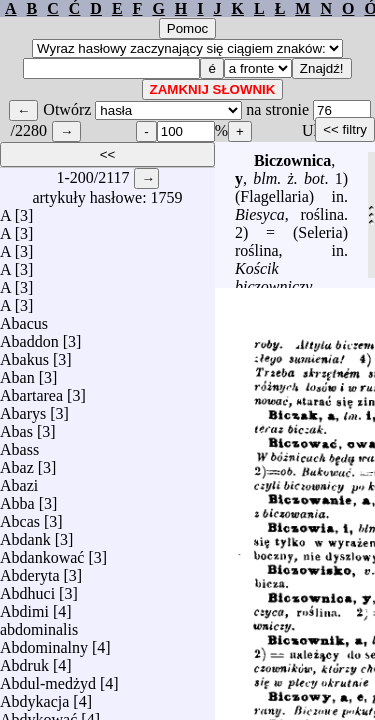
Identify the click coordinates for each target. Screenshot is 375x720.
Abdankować (42, 552)
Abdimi (24, 606)
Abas (16, 426)
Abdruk (24, 660)
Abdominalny (44, 642)
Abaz (17, 462)
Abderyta (30, 570)
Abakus (24, 354)
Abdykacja (34, 696)
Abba (17, 498)
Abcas (20, 516)
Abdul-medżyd (48, 678)
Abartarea (31, 390)
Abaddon (29, 336)
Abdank (25, 534)
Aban (17, 372)
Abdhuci (27, 588)
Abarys (23, 408)
